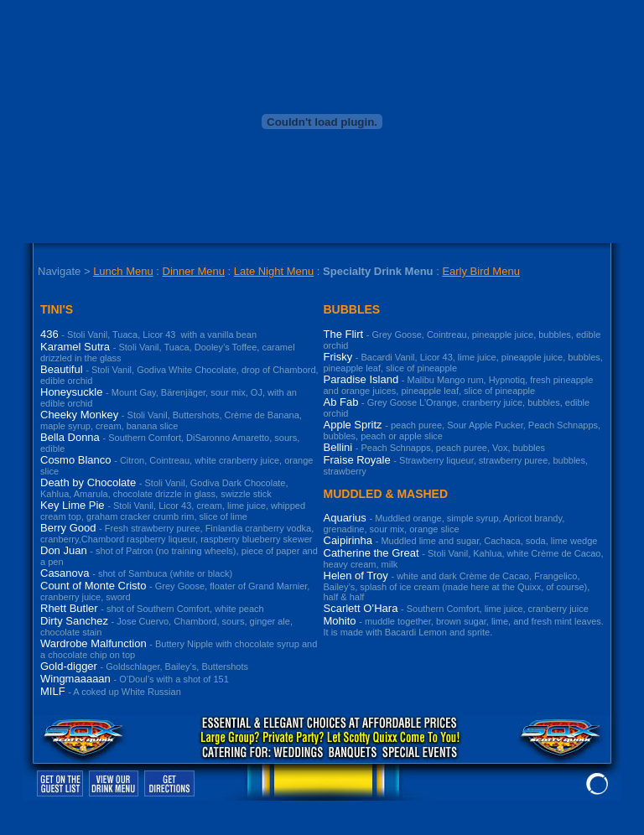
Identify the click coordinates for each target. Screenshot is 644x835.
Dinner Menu (194, 271)
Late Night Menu (274, 271)
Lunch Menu (123, 271)
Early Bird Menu (480, 271)
